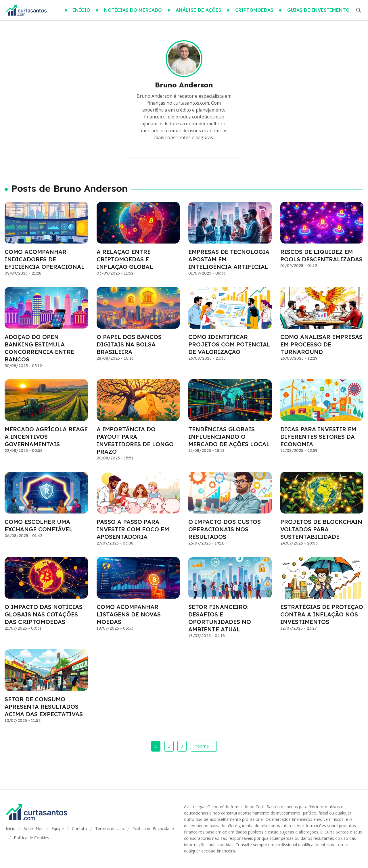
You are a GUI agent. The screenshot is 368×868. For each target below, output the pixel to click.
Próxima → (204, 746)
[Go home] (26, 10)
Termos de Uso (110, 828)
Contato (79, 828)
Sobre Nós (33, 828)
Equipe (58, 828)
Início (11, 828)
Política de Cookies (31, 838)
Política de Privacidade (153, 828)
